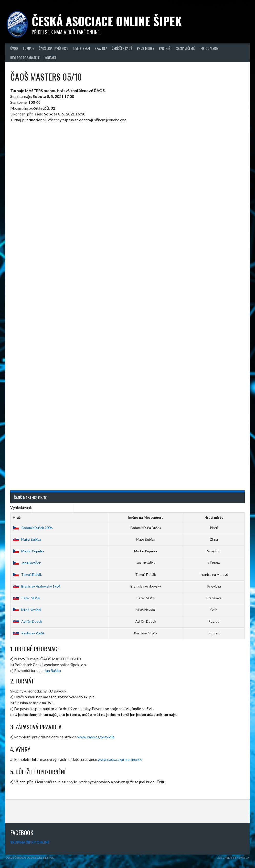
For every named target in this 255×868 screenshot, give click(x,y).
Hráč (17, 517)
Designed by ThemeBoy (233, 858)
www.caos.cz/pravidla (96, 737)
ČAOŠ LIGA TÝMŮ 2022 (54, 48)
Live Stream (82, 48)
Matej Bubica (27, 539)
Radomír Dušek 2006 (33, 528)
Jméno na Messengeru (146, 517)
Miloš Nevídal (27, 610)
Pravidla (101, 48)
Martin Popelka (28, 551)
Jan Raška (53, 670)
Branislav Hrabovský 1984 (37, 586)
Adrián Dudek (27, 621)
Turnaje (28, 48)
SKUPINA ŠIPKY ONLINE (30, 842)
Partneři (165, 48)
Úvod (14, 48)
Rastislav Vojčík (29, 633)
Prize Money (146, 48)
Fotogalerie (209, 48)
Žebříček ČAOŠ (122, 48)
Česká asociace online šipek (107, 21)
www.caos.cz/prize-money (120, 759)
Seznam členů (186, 48)
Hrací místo (214, 517)
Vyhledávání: (42, 507)
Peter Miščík (26, 598)
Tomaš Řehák (27, 574)
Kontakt (50, 57)
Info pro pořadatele (25, 57)
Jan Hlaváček (27, 563)
